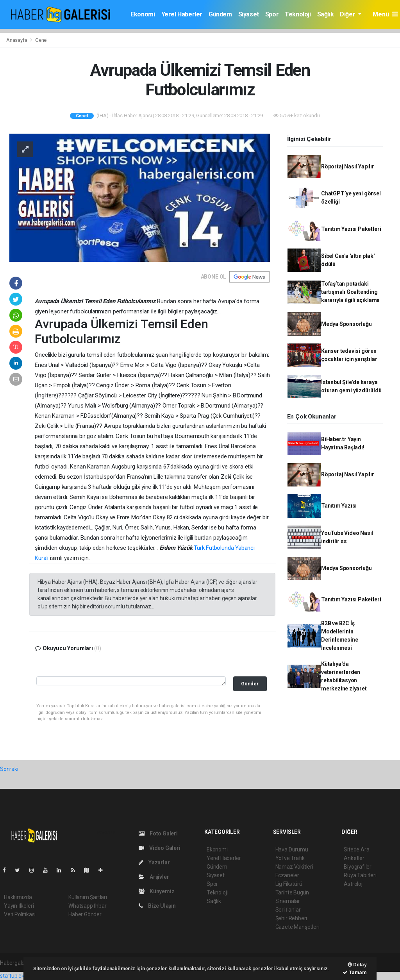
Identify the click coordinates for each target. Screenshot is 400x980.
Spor (272, 14)
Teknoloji (298, 14)
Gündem (220, 14)
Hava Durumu (292, 849)
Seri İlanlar (288, 910)
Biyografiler (358, 867)
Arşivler (154, 877)
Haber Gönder (85, 914)
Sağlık (326, 14)
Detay (357, 965)
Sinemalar (288, 901)
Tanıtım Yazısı (339, 506)
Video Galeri (159, 848)
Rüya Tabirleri (360, 875)
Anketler (354, 858)
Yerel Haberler (182, 14)
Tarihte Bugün (292, 892)
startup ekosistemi (22, 976)
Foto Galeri (158, 833)
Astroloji (354, 884)
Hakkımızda (18, 897)
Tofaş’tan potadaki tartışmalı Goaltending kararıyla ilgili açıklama (350, 292)
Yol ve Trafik (290, 858)
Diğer (348, 14)
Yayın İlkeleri (19, 906)
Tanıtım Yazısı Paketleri (351, 229)
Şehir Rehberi (291, 918)
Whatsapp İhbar (87, 906)
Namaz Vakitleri (294, 867)
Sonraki (9, 769)
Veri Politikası (20, 914)
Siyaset (249, 14)
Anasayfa (17, 40)
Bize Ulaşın (157, 906)
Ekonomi (143, 14)
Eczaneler (287, 875)
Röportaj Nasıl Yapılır (348, 166)
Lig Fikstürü (289, 884)
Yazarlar (154, 862)
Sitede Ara (356, 849)
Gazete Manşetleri (297, 927)
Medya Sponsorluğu (346, 324)
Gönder (250, 684)
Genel (41, 40)
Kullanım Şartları (88, 897)
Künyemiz (156, 891)
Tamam (355, 972)
